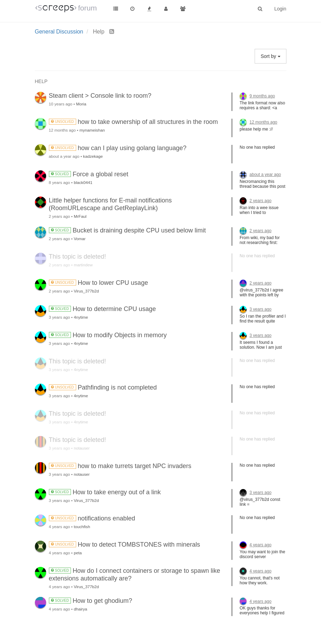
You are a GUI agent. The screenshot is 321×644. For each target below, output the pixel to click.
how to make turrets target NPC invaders (120, 466)
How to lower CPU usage (99, 283)
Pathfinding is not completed (103, 387)
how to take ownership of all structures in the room (133, 122)
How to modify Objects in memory (108, 335)
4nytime (81, 317)
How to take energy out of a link (105, 492)
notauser (82, 448)
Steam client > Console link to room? (100, 96)
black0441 (83, 182)
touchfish (82, 527)
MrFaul (80, 216)
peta (78, 553)
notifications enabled (92, 518)
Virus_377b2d (86, 291)
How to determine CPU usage (103, 309)
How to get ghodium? (91, 601)
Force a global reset (89, 174)
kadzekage (93, 156)
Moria (81, 104)
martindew (83, 265)
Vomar (80, 239)
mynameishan (92, 130)
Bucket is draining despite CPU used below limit (127, 230)
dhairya (80, 609)
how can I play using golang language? (118, 148)
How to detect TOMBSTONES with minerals (125, 545)
